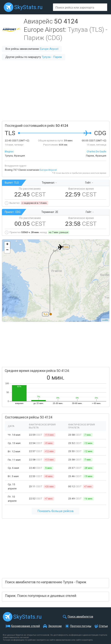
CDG (66, 247)
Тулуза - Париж (52, 57)
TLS (45, 314)
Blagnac (9, 151)
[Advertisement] (55, 91)
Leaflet (105, 320)
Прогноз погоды (81, 626)
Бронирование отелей (26, 626)
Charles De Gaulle (96, 151)
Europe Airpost (49, 49)
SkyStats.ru (28, 7)
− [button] (7, 250)
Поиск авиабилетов (80, 617)
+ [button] (7, 245)
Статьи (103, 626)
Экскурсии (55, 626)
